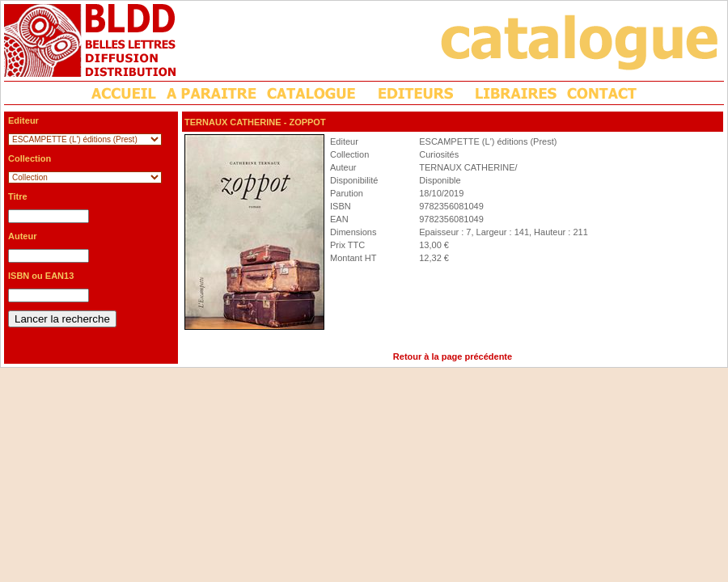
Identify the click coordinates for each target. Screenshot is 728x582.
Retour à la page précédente (453, 356)
